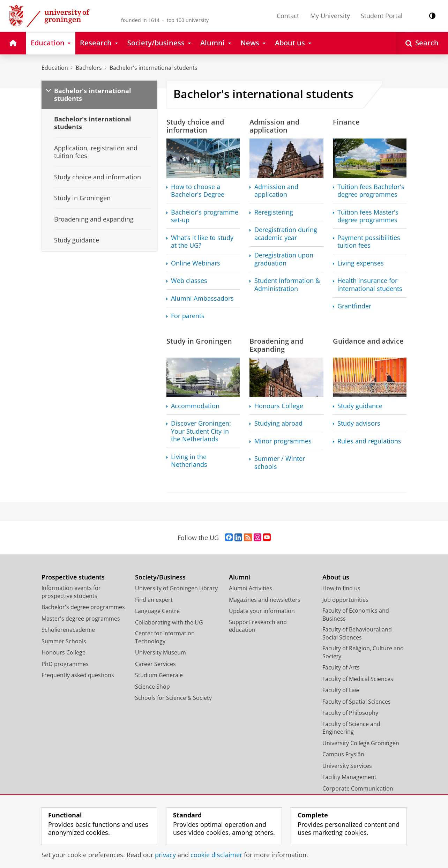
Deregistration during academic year (286, 234)
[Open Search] (422, 43)
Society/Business (160, 577)
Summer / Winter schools (280, 462)
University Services (347, 766)
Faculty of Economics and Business (356, 615)
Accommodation (195, 406)
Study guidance (360, 406)
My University (330, 16)
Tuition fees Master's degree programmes (368, 216)
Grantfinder (354, 306)
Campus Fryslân (343, 754)
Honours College (279, 406)
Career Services (155, 664)
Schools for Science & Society (173, 698)
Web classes (189, 281)
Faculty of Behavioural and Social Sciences (357, 633)
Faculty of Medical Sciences (358, 679)
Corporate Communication (358, 788)
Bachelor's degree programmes (83, 607)
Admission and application (274, 126)
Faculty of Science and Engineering (351, 728)
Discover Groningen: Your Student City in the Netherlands (201, 431)
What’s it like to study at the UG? (202, 242)
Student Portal (382, 16)
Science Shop (152, 687)
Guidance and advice (368, 341)
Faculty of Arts (341, 667)
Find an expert (154, 600)
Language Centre (157, 611)
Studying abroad (278, 423)
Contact (288, 16)
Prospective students (73, 577)
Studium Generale (159, 675)
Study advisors (359, 423)
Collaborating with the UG (169, 622)
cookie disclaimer (216, 855)
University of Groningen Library (176, 588)
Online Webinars (196, 263)
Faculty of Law (341, 690)
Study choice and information (195, 126)
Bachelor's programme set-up (205, 216)
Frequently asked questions (78, 675)
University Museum (160, 652)
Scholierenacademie (68, 630)
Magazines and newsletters (265, 600)
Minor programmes (283, 441)
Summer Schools (64, 641)
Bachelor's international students (154, 68)
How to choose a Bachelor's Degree (198, 191)
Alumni (240, 577)
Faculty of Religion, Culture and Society (363, 652)
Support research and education (258, 626)
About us (336, 577)
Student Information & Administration (287, 285)
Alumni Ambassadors (202, 298)
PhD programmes (65, 664)
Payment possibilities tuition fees (369, 242)
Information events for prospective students (71, 592)
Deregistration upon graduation (284, 259)
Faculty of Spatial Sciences (357, 702)
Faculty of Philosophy (350, 713)
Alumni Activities (251, 588)
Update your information (262, 611)
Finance (346, 122)
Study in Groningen (199, 341)
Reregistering (274, 212)
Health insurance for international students (370, 285)
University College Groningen (361, 743)
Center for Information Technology (165, 637)
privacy (165, 855)
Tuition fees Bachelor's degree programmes (371, 191)
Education (55, 68)
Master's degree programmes (81, 619)
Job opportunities (345, 600)
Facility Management (349, 777)
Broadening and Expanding (277, 345)
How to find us (341, 588)
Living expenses (361, 263)
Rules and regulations (369, 441)
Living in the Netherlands (189, 461)
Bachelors (89, 68)
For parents (188, 316)
